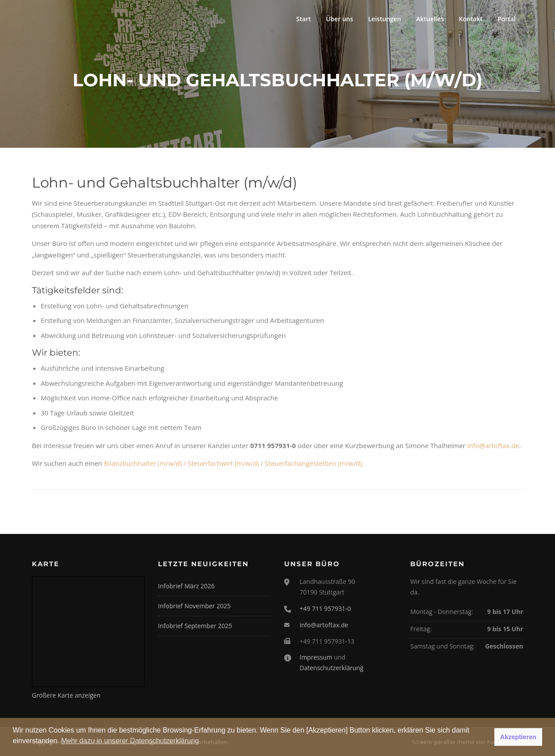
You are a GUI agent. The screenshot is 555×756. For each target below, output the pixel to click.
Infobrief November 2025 (194, 606)
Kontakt (471, 19)
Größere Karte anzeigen (66, 695)
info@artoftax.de (493, 445)
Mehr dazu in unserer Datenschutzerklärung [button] (130, 741)
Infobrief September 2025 (195, 626)
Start (303, 19)
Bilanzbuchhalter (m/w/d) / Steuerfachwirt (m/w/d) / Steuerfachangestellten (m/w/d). (234, 463)
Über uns (339, 19)
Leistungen (385, 19)
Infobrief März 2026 (186, 586)
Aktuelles (430, 19)
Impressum (316, 657)
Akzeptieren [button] (518, 737)
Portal (507, 19)
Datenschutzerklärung (331, 668)
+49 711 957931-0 (325, 608)
